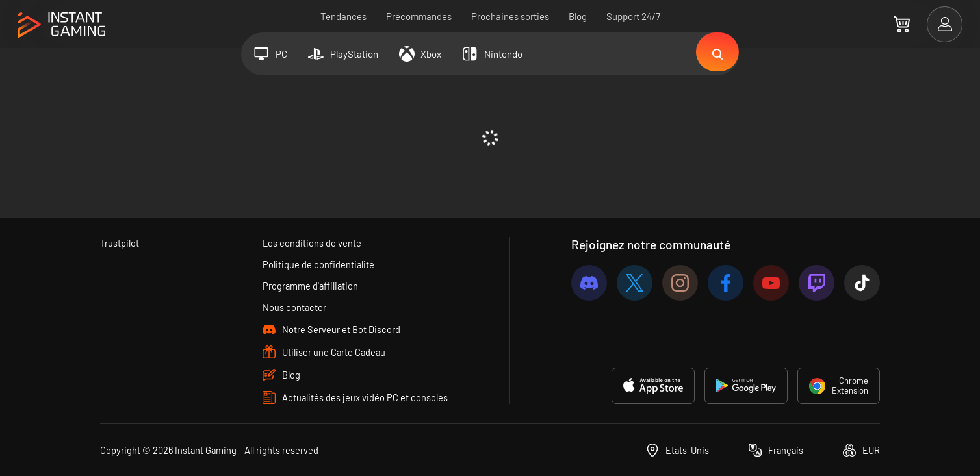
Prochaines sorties (510, 16)
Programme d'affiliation (311, 286)
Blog (578, 16)
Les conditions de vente (312, 243)
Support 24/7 (633, 16)
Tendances (343, 16)
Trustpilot (120, 243)
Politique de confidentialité (319, 264)
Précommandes (419, 16)
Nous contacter (295, 307)
